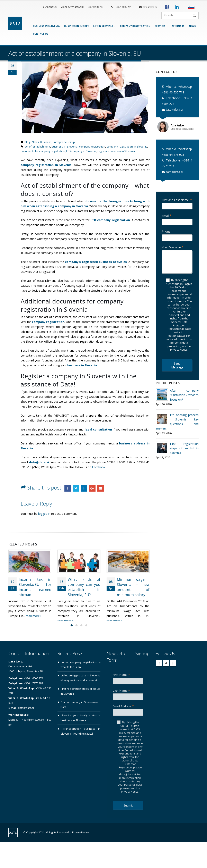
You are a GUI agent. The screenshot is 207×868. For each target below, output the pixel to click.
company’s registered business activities (96, 262)
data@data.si (148, 7)
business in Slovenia (65, 147)
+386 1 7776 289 (33, 687)
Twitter (76, 488)
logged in (44, 514)
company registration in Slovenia (127, 147)
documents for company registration (43, 151)
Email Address (123, 710)
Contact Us (41, 34)
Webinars (178, 26)
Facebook (99, 467)
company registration (92, 147)
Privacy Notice (81, 837)
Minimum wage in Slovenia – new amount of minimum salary (133, 587)
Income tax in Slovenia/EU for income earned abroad (35, 587)
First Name (121, 679)
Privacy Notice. (130, 796)
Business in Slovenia (46, 26)
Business (46, 142)
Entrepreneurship (64, 142)
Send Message (177, 365)
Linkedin (173, 667)
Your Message (173, 247)
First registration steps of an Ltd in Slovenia (184, 448)
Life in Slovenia (103, 26)
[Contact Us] (191, 40)
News (192, 26)
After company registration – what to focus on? (184, 395)
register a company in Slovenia (116, 151)
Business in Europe (76, 26)
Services (160, 26)
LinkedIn (84, 488)
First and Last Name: (177, 200)
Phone (166, 231)
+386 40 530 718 (95, 7)
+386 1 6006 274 (121, 7)
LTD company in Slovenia (81, 151)
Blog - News (32, 142)
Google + (92, 488)
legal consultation (98, 429)
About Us (50, 7)
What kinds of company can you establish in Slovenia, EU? (84, 587)
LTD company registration (110, 220)
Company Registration (135, 26)
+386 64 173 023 (173, 155)
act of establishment (37, 147)
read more (34, 616)
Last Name (121, 695)
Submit (128, 809)
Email (100, 488)
